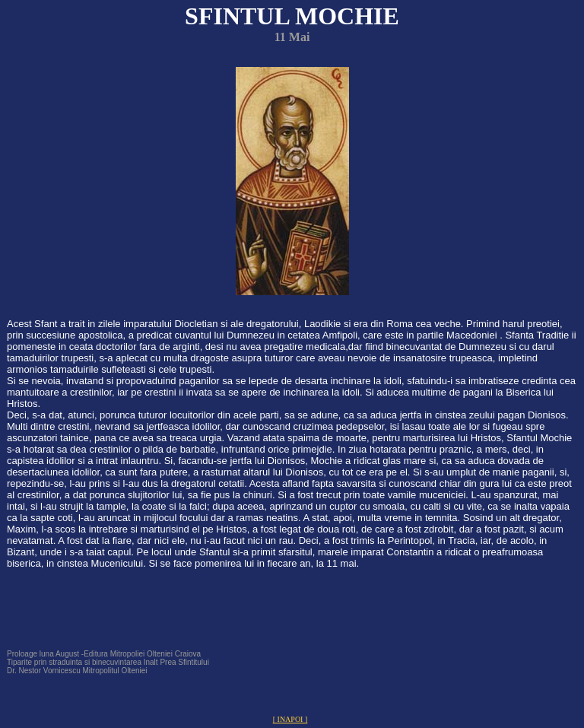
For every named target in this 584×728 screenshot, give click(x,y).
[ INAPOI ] (290, 719)
